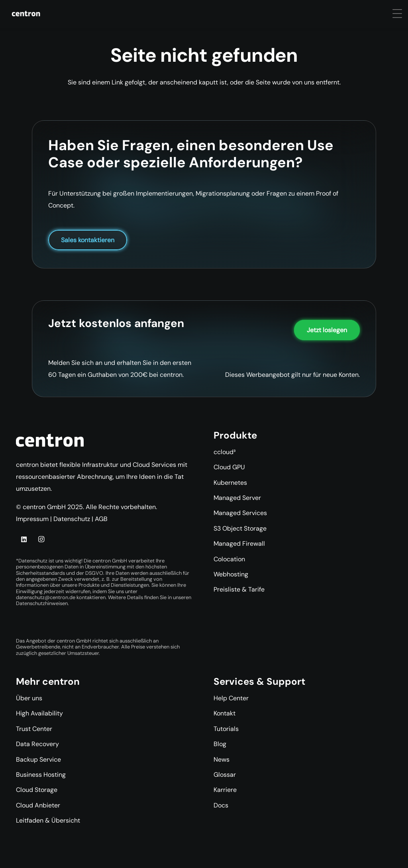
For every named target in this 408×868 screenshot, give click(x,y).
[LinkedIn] (24, 539)
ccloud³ (225, 452)
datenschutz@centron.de (46, 597)
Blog (220, 744)
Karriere (225, 790)
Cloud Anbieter (38, 805)
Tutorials (226, 729)
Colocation (229, 559)
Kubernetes (230, 483)
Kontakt (225, 713)
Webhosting (231, 574)
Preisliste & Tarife (239, 589)
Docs (221, 805)
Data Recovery (37, 744)
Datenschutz (72, 519)
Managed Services (240, 513)
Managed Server (237, 498)
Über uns (29, 698)
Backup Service (38, 759)
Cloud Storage (37, 790)
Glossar (225, 775)
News (222, 759)
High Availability (39, 713)
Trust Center (34, 729)
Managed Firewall (239, 544)
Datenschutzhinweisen (42, 603)
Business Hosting (41, 775)
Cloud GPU (229, 467)
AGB (101, 519)
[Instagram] (41, 539)
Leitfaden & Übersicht (48, 820)
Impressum (32, 519)
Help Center (231, 698)
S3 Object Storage (240, 528)
